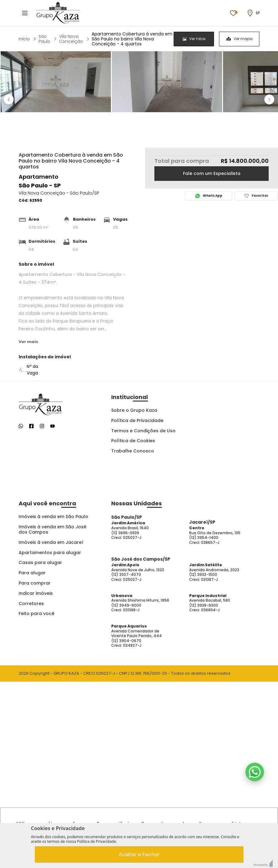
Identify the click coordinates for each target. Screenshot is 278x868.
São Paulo (44, 39)
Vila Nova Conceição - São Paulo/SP (59, 193)
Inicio (24, 39)
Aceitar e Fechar (139, 854)
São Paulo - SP (40, 185)
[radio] (194, 39)
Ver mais (28, 342)
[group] (216, 39)
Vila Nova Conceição (71, 39)
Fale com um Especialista (212, 173)
